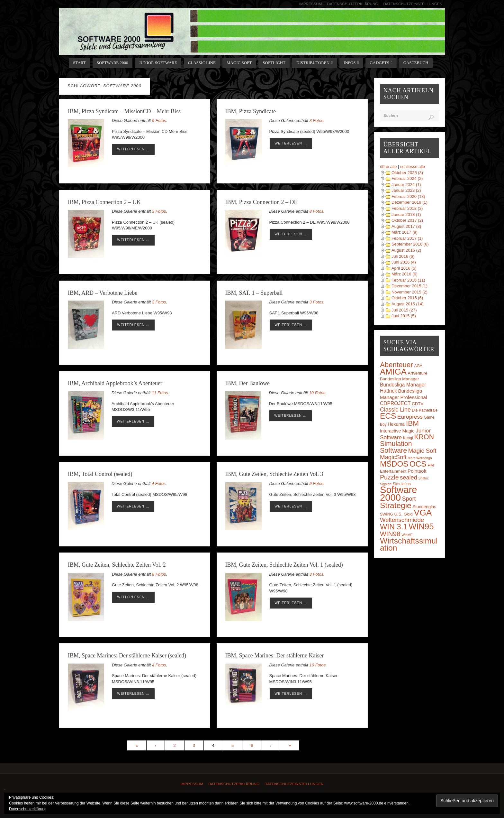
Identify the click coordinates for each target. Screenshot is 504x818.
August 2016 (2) (406, 250)
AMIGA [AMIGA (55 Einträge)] (393, 372)
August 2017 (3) (406, 226)
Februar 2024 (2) (407, 178)
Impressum (311, 4)
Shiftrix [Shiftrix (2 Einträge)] (423, 478)
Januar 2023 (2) (406, 190)
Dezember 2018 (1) (410, 202)
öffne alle (388, 167)
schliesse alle (413, 167)
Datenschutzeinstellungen (413, 4)
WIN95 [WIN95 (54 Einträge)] (421, 526)
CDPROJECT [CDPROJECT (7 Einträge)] (395, 403)
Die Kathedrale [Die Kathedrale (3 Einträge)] (425, 410)
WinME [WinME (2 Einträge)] (407, 535)
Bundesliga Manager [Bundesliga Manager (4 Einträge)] (400, 379)
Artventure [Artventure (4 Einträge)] (418, 373)
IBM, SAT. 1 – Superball (254, 293)
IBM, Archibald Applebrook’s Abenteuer (115, 383)
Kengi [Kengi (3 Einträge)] (408, 438)
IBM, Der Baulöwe (248, 383)
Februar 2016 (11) (408, 280)
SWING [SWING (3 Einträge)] (387, 514)
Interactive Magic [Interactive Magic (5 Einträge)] (397, 431)
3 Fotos (316, 121)
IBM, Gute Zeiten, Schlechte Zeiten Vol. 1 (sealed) (284, 565)
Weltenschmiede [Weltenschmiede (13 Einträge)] (402, 520)
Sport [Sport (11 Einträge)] (409, 499)
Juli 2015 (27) (404, 310)
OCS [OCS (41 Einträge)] (418, 464)
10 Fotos (317, 393)
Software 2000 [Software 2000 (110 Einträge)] (399, 493)
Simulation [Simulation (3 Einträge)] (402, 484)
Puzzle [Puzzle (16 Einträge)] (389, 477)
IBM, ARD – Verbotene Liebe (103, 293)
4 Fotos (159, 483)
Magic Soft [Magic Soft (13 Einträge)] (422, 451)
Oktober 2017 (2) (407, 220)
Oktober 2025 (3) (407, 173)
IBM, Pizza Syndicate (251, 111)
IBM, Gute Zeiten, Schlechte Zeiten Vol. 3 (274, 474)
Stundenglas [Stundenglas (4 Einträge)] (424, 507)
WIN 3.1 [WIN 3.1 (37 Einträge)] (394, 527)
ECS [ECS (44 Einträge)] (388, 416)
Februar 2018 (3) (407, 208)
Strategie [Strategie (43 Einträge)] (396, 505)
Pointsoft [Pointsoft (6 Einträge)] (417, 471)
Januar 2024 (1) (406, 185)
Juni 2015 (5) (404, 316)
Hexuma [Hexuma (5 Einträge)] (396, 424)
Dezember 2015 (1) (410, 286)
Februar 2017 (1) (407, 238)
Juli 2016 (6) (403, 256)
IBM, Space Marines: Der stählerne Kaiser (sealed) (127, 655)
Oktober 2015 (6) (407, 298)
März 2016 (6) (405, 274)
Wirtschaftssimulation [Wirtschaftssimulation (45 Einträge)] (409, 544)
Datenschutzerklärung (353, 4)
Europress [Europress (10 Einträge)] (410, 417)
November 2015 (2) (410, 292)
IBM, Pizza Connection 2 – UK (104, 202)
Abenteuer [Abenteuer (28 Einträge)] (396, 365)
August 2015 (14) (408, 304)
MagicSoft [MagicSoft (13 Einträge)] (393, 457)
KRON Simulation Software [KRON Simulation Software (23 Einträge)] (407, 444)
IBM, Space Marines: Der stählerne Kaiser (275, 655)
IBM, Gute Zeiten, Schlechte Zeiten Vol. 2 (117, 565)
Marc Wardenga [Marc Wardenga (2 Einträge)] (420, 458)
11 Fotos (160, 393)
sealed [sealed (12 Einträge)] (408, 478)
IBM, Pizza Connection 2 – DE (261, 202)
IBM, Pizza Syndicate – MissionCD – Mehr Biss (124, 111)
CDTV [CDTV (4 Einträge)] (418, 404)
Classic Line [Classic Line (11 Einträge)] (395, 410)
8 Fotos (316, 211)
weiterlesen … (134, 149)
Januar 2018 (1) (406, 214)
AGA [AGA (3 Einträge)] (418, 366)
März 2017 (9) (405, 232)
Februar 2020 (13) (408, 196)
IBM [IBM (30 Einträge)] (412, 423)
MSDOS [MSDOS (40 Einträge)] (394, 464)
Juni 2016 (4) (404, 262)
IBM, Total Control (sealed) (100, 474)
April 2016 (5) (404, 268)
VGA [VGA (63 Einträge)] (423, 513)
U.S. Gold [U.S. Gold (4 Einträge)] (403, 514)
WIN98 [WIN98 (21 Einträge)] (390, 534)
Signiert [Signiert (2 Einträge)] (386, 484)
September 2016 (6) (410, 244)
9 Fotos (159, 121)
